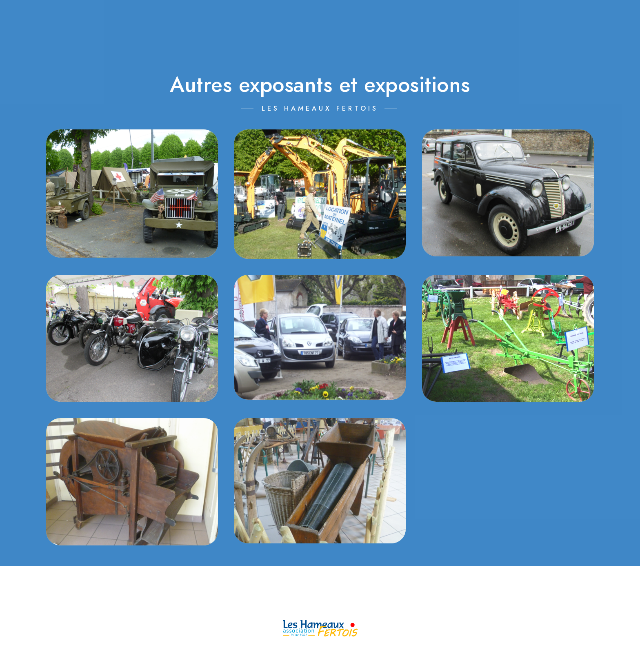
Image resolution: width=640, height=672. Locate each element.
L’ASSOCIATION (232, 20)
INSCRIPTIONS (501, 20)
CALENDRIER (317, 20)
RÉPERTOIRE (583, 20)
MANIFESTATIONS (407, 20)
